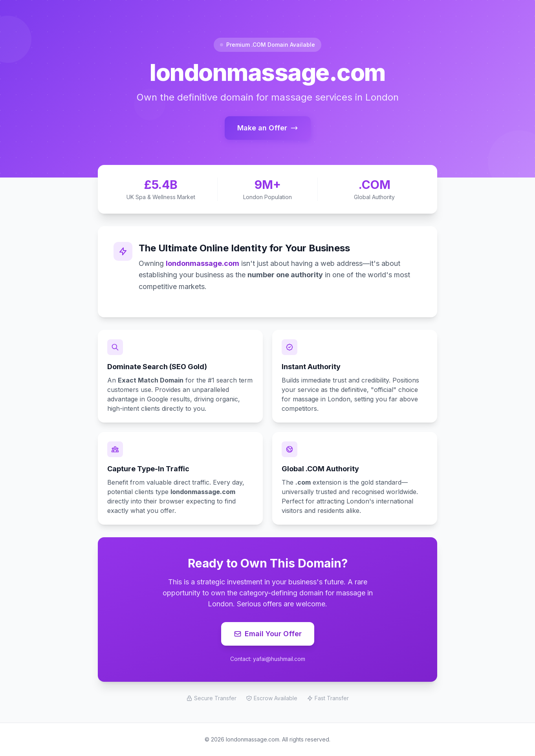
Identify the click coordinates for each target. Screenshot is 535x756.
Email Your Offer (268, 634)
